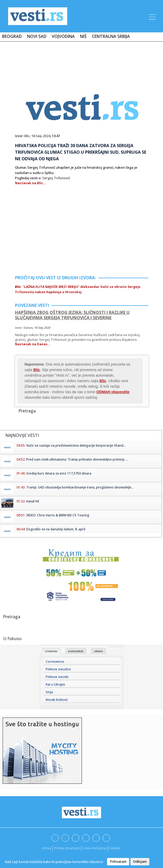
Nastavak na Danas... (33, 344)
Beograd (12, 36)
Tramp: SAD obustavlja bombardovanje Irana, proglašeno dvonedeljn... (80, 487)
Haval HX (33, 501)
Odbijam (140, 861)
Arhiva (98, 651)
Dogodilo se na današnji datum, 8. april (56, 529)
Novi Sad (37, 36)
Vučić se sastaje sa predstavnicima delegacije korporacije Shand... (76, 445)
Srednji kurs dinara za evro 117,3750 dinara (59, 473)
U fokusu (51, 651)
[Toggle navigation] (152, 16)
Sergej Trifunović (56, 178)
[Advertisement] (82, 61)
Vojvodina (63, 36)
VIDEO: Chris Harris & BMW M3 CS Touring (58, 515)
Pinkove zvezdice (58, 669)
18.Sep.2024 (41, 136)
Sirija (49, 692)
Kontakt (115, 848)
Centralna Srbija (111, 36)
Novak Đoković (57, 700)
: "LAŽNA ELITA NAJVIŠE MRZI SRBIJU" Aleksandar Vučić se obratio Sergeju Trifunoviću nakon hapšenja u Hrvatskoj (78, 289)
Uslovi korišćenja (95, 848)
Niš (83, 36)
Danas (28, 328)
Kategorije (76, 651)
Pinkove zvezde (57, 677)
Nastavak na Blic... (31, 183)
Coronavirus (55, 662)
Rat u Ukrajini (55, 684)
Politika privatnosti (67, 848)
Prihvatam (118, 861)
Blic (27, 136)
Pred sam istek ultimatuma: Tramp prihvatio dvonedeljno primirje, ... (77, 459)
